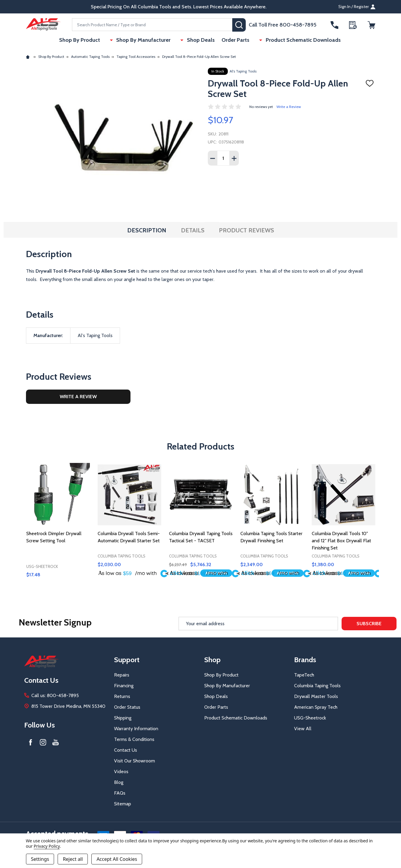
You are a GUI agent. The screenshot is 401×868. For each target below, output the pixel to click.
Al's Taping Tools (243, 71)
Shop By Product (90, 40)
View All (303, 729)
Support (127, 660)
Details (193, 230)
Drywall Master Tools (316, 696)
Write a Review (289, 107)
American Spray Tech (316, 707)
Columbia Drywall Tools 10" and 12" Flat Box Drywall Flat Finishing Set (341, 541)
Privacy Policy (47, 846)
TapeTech (304, 675)
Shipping (123, 718)
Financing (124, 686)
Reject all (73, 859)
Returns (122, 696)
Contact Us (126, 750)
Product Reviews (246, 230)
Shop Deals (198, 40)
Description (147, 230)
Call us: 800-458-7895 (55, 695)
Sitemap (123, 804)
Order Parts (234, 40)
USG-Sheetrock (310, 718)
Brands (305, 660)
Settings (40, 859)
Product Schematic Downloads (295, 40)
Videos (121, 772)
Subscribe (369, 624)
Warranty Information (136, 729)
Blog (119, 782)
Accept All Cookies (117, 859)
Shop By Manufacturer (147, 40)
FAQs (120, 793)
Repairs (122, 675)
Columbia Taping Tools (317, 686)
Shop (212, 660)
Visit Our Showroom (135, 761)
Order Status (127, 707)
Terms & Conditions (134, 739)
